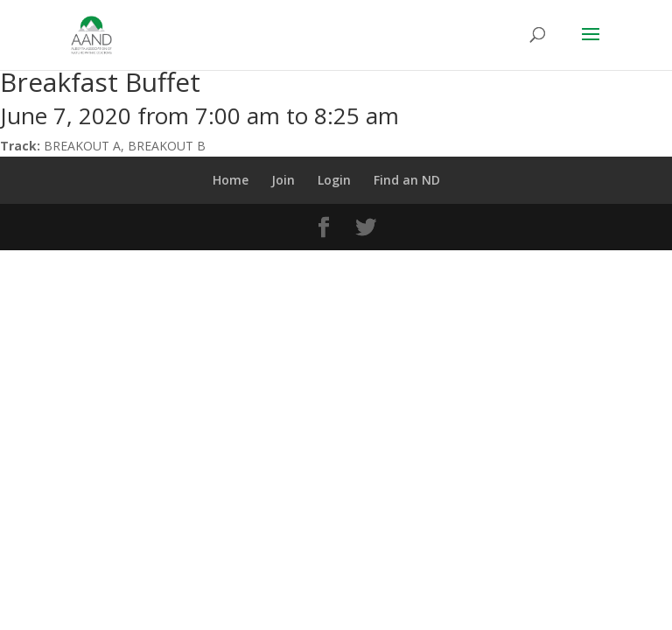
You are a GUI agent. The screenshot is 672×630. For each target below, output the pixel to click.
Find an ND (407, 180)
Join (283, 180)
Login (334, 180)
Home (231, 180)
